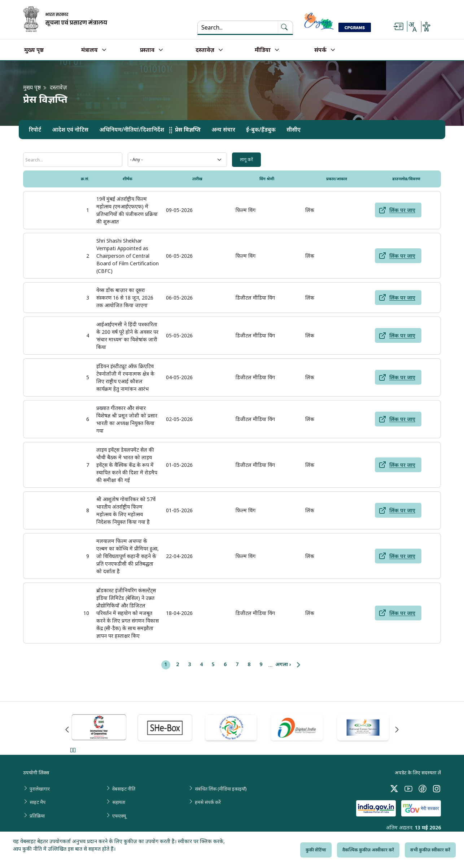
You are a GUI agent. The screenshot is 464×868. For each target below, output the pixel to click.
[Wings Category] (177, 160)
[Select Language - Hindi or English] (412, 27)
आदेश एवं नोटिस (70, 130)
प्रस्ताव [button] (147, 50)
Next (397, 730)
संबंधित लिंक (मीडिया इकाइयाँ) (221, 789)
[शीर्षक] (73, 160)
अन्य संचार (223, 130)
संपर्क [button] (320, 50)
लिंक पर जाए (402, 210)
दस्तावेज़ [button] (205, 50)
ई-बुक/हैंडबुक (261, 130)
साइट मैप (38, 802)
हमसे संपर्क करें (208, 802)
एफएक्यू (119, 816)
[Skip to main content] (398, 27)
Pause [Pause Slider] (73, 750)
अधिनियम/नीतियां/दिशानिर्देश (132, 130)
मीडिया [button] (263, 50)
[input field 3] (246, 160)
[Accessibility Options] (426, 27)
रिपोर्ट (35, 130)
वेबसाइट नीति (124, 789)
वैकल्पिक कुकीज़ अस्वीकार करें (368, 850)
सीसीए (294, 130)
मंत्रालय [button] (89, 50)
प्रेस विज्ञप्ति (188, 130)
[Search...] (238, 27)
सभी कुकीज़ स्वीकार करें (430, 850)
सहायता (119, 802)
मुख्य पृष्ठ (34, 50)
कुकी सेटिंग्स (316, 850)
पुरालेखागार (40, 789)
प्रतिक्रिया (37, 816)
